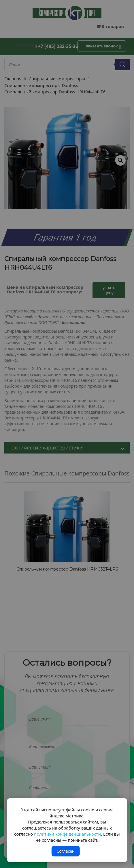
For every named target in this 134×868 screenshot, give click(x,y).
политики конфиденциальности (67, 834)
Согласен (65, 851)
